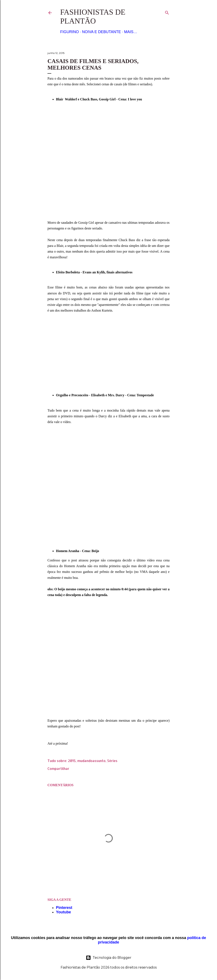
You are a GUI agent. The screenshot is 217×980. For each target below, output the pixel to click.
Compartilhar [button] (58, 768)
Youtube (63, 912)
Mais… (131, 32)
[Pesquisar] (167, 12)
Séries (112, 761)
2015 (72, 761)
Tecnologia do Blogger (109, 958)
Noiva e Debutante (101, 32)
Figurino (70, 32)
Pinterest (64, 908)
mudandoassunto (91, 761)
